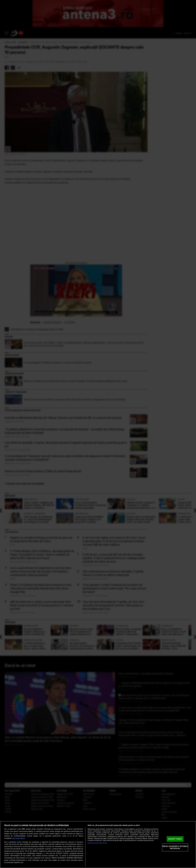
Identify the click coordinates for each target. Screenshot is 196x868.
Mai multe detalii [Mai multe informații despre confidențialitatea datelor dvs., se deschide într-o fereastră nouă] (19, 838)
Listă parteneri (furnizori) (97, 843)
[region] (98, 845)
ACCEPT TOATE (175, 839)
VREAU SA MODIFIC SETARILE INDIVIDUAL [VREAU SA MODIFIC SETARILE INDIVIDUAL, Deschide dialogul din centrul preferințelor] (175, 847)
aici (44, 853)
